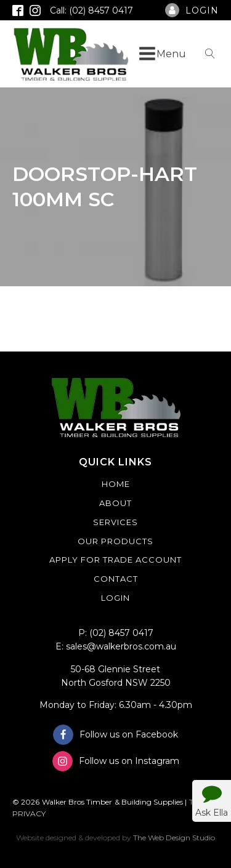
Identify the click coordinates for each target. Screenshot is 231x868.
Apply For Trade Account (115, 560)
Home (116, 484)
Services (115, 522)
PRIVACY (29, 814)
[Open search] (210, 54)
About (115, 503)
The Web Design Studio (174, 838)
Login (115, 598)
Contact (116, 579)
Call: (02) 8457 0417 (91, 10)
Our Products (115, 541)
